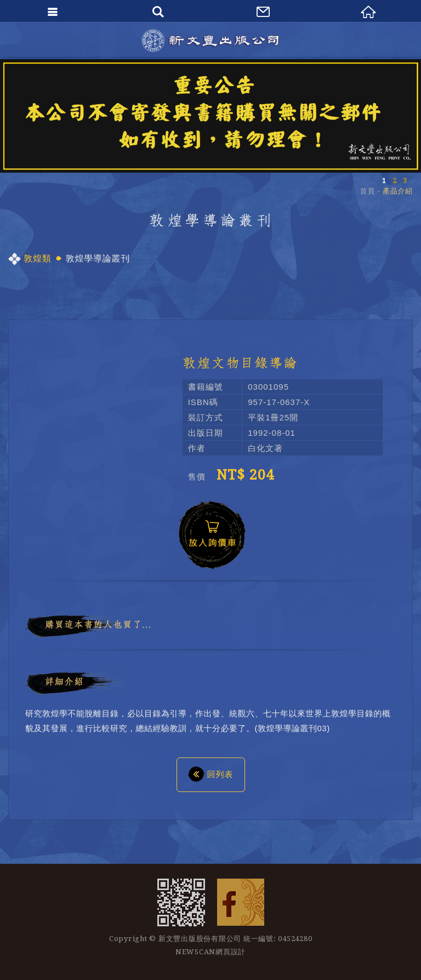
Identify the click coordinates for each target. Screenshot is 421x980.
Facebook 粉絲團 (241, 902)
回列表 (211, 774)
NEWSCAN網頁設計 (210, 952)
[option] (210, 116)
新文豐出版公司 (210, 41)
